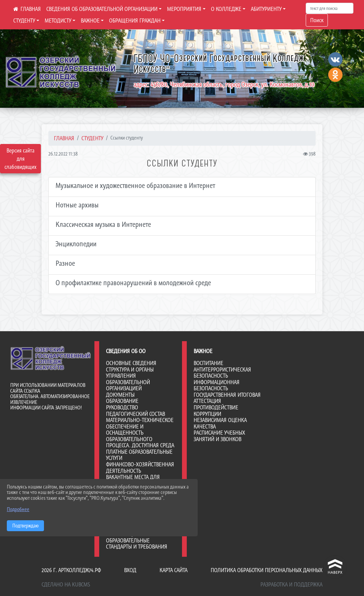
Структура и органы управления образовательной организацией (130, 379)
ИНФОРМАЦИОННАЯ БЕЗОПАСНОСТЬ (217, 385)
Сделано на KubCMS (66, 584)
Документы (120, 395)
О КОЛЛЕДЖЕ (226, 9)
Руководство (122, 407)
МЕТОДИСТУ (58, 20)
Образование (122, 401)
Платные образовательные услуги (139, 455)
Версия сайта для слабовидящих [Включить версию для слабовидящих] (20, 159)
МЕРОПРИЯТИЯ (184, 9)
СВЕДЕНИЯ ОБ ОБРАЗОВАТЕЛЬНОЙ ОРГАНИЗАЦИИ (102, 9)
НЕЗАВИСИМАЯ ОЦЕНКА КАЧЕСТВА (220, 423)
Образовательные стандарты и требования (137, 544)
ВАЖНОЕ (90, 20)
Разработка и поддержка (291, 584)
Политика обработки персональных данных (267, 570)
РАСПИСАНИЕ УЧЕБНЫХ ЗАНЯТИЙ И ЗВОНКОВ (219, 436)
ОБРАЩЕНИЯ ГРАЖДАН (135, 20)
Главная (64, 138)
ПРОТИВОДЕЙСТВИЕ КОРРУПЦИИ (216, 411)
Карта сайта (173, 570)
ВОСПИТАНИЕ (208, 363)
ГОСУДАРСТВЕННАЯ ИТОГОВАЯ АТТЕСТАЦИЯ (227, 398)
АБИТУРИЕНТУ (266, 9)
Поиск (317, 20)
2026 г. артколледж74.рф (71, 570)
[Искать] (330, 8)
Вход (130, 570)
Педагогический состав (135, 414)
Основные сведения (131, 363)
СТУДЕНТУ (24, 20)
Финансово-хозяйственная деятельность (140, 468)
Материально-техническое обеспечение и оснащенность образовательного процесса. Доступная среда (140, 433)
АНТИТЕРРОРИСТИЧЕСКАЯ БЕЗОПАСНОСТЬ (222, 373)
